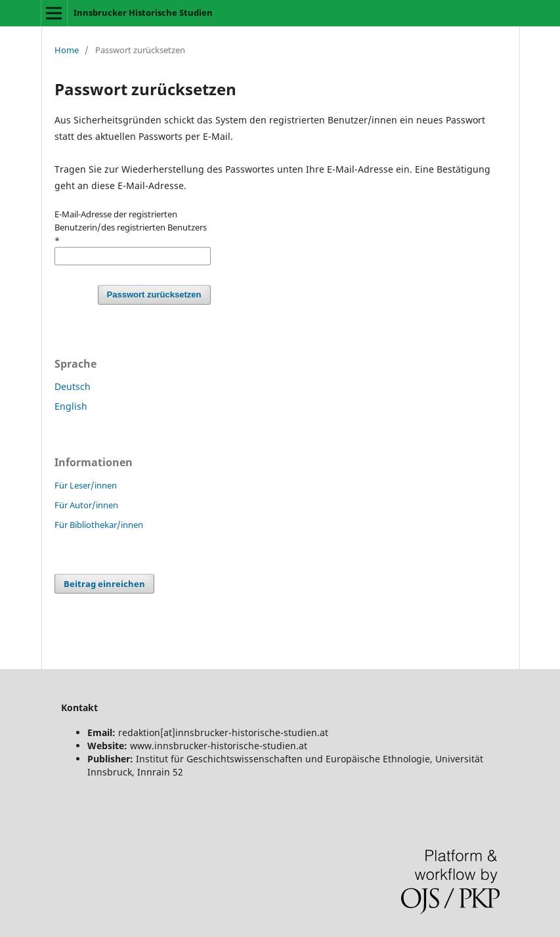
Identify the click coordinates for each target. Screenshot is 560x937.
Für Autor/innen (86, 505)
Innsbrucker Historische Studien (143, 12)
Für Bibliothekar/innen (99, 525)
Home (67, 50)
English (71, 406)
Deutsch (73, 386)
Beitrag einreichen (104, 584)
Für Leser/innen (86, 485)
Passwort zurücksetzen (154, 294)
